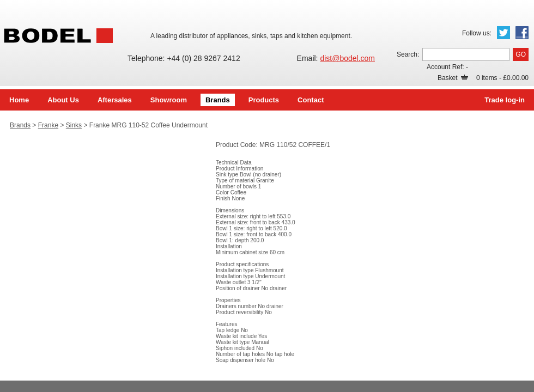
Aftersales (115, 100)
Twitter (503, 33)
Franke (48, 125)
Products (264, 100)
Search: (408, 54)
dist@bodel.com (347, 58)
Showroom (169, 100)
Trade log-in (505, 100)
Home (19, 100)
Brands (218, 100)
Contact (311, 100)
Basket (453, 78)
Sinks (74, 125)
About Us (63, 100)
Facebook (522, 33)
